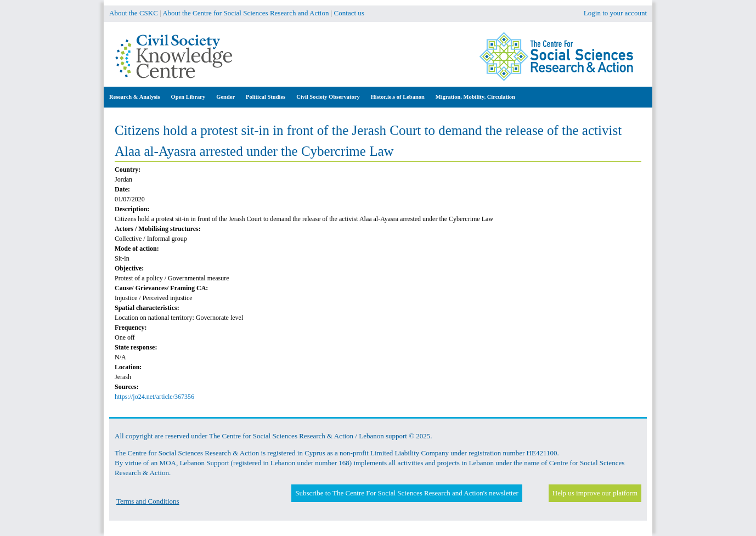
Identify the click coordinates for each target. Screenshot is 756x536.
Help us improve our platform (595, 493)
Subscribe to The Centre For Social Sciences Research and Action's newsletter (407, 493)
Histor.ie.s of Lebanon (398, 97)
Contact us (349, 13)
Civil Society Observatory (328, 97)
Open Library (188, 97)
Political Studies (266, 97)
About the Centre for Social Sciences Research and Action (246, 13)
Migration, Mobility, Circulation (475, 97)
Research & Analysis (135, 97)
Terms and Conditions (148, 501)
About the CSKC (134, 13)
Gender (225, 97)
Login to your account (615, 13)
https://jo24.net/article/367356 (154, 397)
